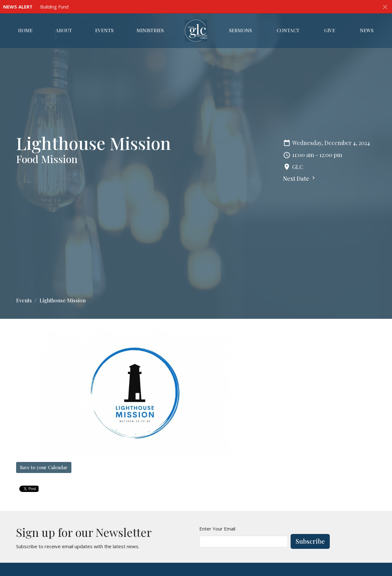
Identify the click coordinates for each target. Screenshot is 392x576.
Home (25, 30)
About (64, 30)
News (367, 30)
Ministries (150, 30)
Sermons (240, 30)
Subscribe (310, 541)
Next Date (300, 179)
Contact (288, 30)
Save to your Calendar (44, 467)
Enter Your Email (217, 529)
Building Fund (54, 7)
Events (104, 30)
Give (330, 30)
